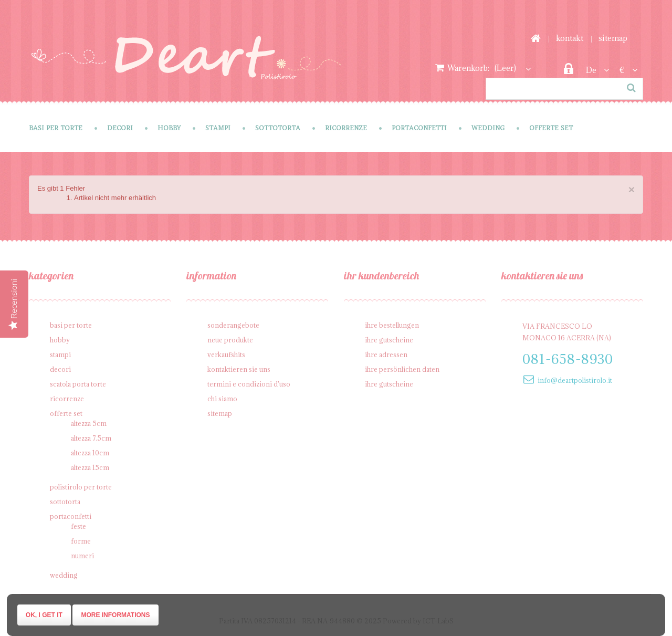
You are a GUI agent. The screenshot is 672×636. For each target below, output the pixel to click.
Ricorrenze (346, 128)
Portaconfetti (419, 128)
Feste (78, 526)
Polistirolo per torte (81, 487)
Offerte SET (551, 128)
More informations (115, 615)
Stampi (218, 128)
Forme (81, 541)
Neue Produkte (230, 340)
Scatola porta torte (78, 384)
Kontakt (570, 38)
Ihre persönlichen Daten (402, 369)
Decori (120, 128)
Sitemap (613, 38)
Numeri (82, 556)
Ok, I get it (44, 615)
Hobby (169, 128)
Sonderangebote (233, 325)
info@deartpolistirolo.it (575, 380)
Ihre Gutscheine (389, 340)
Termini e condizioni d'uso (249, 384)
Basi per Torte (56, 128)
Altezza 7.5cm (91, 438)
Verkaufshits (226, 355)
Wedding (488, 128)
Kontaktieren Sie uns (239, 369)
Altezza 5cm (89, 423)
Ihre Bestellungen (392, 325)
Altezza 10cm (90, 453)
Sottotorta (278, 128)
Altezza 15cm (90, 467)
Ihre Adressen (386, 355)
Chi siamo (222, 399)
